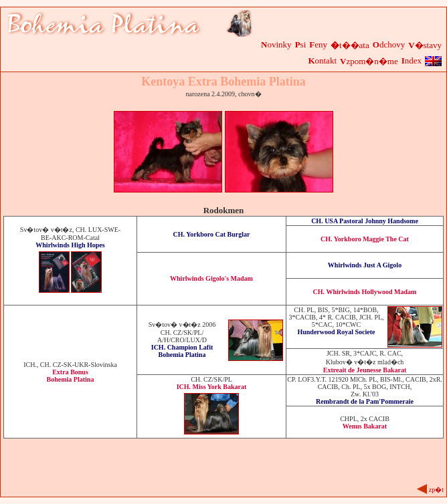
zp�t (436, 490)
